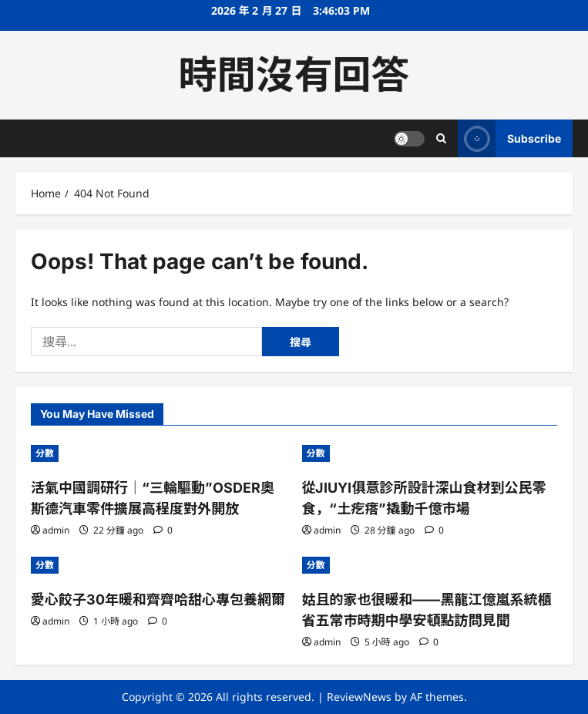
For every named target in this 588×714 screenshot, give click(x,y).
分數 (45, 453)
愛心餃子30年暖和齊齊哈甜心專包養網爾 (158, 599)
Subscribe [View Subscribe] (509, 138)
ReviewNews (359, 697)
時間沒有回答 (294, 75)
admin (56, 530)
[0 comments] (163, 530)
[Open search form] (441, 138)
